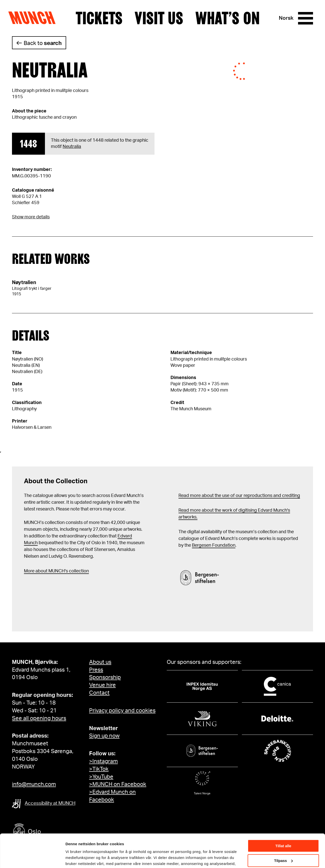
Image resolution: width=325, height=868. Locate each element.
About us (100, 662)
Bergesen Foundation (214, 545)
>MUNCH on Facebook (118, 784)
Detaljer (72, 858)
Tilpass (283, 829)
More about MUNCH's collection (56, 571)
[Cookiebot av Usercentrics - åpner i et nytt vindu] (32, 858)
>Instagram (103, 761)
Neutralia (72, 147)
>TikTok (99, 769)
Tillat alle (283, 815)
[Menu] (306, 18)
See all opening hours (39, 718)
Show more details (31, 217)
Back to (43, 43)
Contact (99, 693)
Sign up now (104, 736)
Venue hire (102, 685)
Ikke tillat (283, 844)
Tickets (99, 18)
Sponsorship (105, 677)
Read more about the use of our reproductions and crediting (239, 496)
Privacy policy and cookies (122, 711)
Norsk (286, 18)
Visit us (159, 18)
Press (96, 670)
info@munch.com (34, 784)
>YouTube (101, 777)
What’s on (227, 18)
